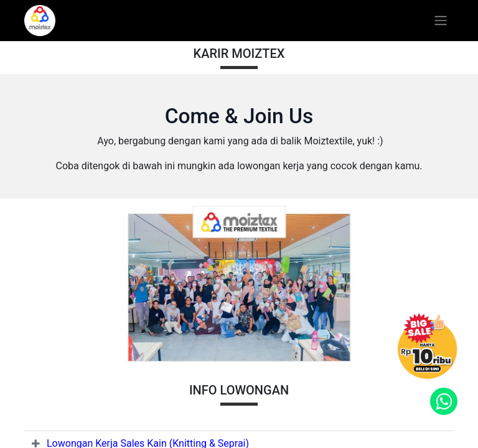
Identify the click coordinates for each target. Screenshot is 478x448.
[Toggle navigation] (441, 21)
